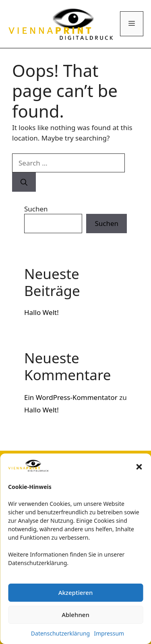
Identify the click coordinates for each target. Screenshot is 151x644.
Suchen (36, 209)
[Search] (24, 182)
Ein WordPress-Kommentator (71, 397)
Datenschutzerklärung (60, 633)
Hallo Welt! (41, 312)
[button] (139, 467)
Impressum (109, 633)
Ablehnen (75, 615)
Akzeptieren (76, 592)
